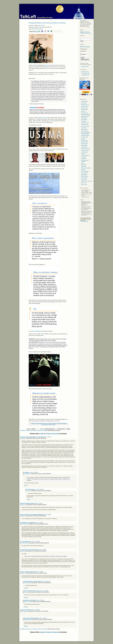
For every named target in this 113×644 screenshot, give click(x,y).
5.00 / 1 (38, 503)
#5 (37, 472)
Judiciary (83, 154)
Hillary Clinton (84, 147)
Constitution (84, 121)
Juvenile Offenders (85, 155)
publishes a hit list (42, 118)
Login (42, 434)
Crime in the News (85, 126)
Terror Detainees (85, 131)
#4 (39, 542)
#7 (41, 503)
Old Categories (84, 173)
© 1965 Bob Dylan (84, 221)
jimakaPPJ (27, 474)
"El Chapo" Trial (85, 137)
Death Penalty (84, 129)
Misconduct (84, 166)
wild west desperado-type (37, 331)
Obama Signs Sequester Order (39, 423)
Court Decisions (85, 124)
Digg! (37, 32)
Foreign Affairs (84, 145)
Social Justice (84, 178)
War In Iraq (84, 183)
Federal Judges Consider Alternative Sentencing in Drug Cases (54, 424)
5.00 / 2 (46, 437)
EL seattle (24, 524)
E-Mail (82, 33)
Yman (28, 491)
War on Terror (41, 25)
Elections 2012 (84, 108)
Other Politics (84, 175)
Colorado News (85, 101)
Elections (83, 139)
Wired (35, 65)
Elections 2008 (84, 142)
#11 (49, 581)
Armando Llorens (85, 72)
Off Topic (83, 170)
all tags (40, 29)
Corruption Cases (85, 123)
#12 (47, 591)
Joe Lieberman (84, 152)
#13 (43, 600)
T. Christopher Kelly (85, 73)
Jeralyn (32, 25)
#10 (38, 610)
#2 (50, 515)
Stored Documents (85, 136)
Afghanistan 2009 (85, 116)
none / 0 (33, 472)
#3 (42, 523)
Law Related (84, 157)
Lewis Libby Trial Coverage (85, 161)
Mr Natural (27, 583)
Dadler (23, 438)
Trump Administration (86, 115)
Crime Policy (84, 128)
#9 (42, 572)
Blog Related (84, 118)
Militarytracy (27, 619)
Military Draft (84, 165)
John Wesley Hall (85, 75)
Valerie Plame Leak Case (87, 181)
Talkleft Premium (85, 176)
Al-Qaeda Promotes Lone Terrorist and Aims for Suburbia (34, 431)
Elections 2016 (84, 106)
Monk (84, 195)
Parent (26, 485)
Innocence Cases (85, 150)
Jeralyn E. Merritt (85, 67)
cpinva (23, 551)
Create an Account (52, 434)
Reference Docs (85, 113)
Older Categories (85, 171)
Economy (83, 111)
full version (48, 65)
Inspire (36, 29)
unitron (23, 505)
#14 (45, 618)
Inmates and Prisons (86, 149)
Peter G (24, 573)
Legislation (84, 159)
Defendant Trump (85, 105)
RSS (88, 32)
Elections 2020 (84, 144)
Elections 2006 (84, 140)
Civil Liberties (84, 119)
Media (83, 163)
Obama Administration (86, 168)
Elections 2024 (84, 110)
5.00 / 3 (39, 489)
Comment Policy (87, 33)
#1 (50, 437)
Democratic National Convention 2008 (86, 133)
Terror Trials (84, 180)
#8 (45, 550)
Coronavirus (84, 103)
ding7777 (27, 602)
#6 (43, 489)
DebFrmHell (25, 543)
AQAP (33, 29)
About (85, 32)
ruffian (23, 516)
